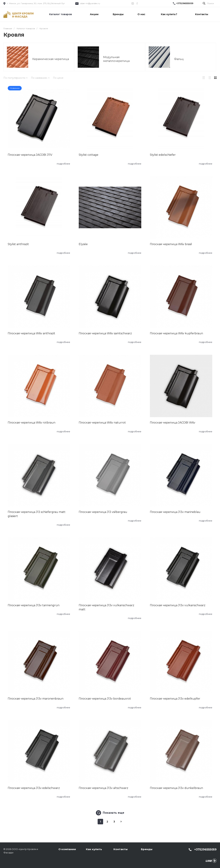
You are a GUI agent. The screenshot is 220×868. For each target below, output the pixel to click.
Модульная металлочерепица (116, 59)
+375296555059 (185, 3)
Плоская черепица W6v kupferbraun (176, 333)
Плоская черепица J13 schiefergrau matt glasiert (37, 514)
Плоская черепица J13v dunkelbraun (176, 788)
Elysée (83, 244)
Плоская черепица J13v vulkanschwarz (178, 605)
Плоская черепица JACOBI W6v (173, 423)
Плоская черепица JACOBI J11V (30, 155)
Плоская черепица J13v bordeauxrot (105, 699)
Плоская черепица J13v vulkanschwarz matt (106, 607)
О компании (67, 849)
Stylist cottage (89, 155)
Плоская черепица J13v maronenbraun (36, 699)
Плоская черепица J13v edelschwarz (34, 788)
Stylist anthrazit (18, 244)
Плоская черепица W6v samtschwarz (105, 333)
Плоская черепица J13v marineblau (175, 512)
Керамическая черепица (51, 59)
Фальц (179, 59)
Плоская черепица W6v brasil (171, 244)
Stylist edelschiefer (163, 155)
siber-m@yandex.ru (90, 3)
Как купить (94, 849)
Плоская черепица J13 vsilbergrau (103, 512)
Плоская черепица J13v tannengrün (34, 605)
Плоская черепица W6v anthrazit (31, 333)
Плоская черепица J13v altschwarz (103, 788)
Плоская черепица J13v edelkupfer (175, 699)
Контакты (121, 849)
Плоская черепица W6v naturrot (102, 423)
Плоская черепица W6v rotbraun (32, 423)
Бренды (147, 849)
